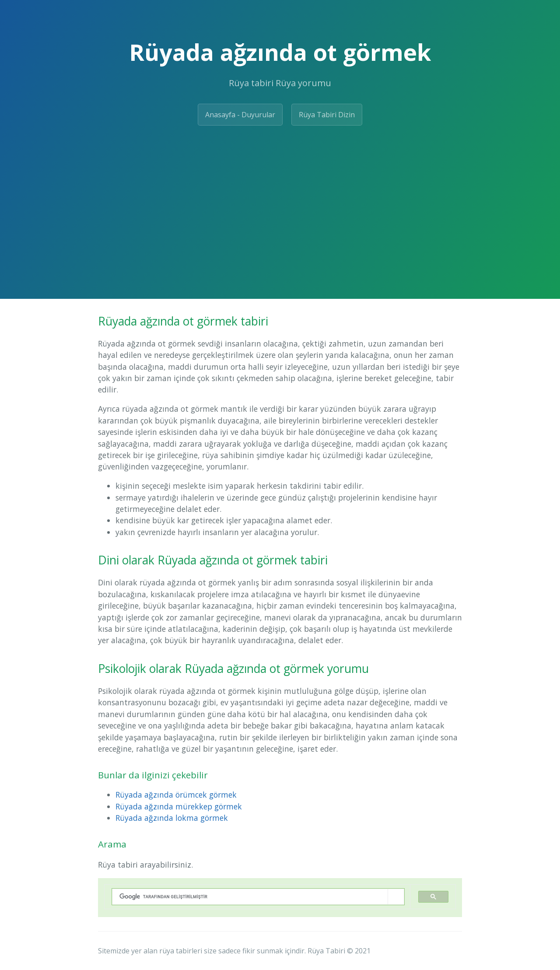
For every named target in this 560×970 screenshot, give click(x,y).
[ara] (250, 897)
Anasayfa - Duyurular (240, 115)
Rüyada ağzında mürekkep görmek (179, 806)
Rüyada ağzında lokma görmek (172, 818)
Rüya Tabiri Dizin (327, 115)
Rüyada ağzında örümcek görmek (176, 795)
